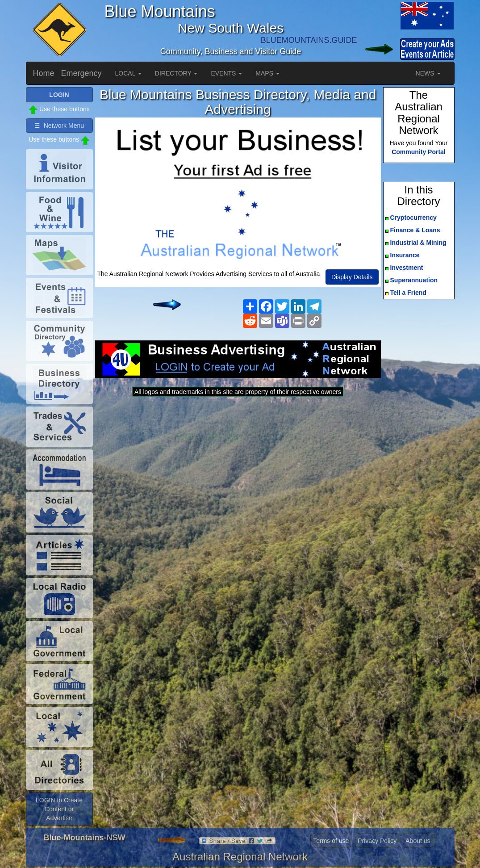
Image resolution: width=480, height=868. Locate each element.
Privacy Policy (377, 841)
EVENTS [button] (226, 73)
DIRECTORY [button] (176, 73)
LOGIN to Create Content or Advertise (59, 809)
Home (44, 73)
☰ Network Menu (59, 126)
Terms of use (331, 841)
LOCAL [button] (128, 73)
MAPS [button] (267, 73)
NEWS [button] (428, 73)
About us (418, 841)
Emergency (81, 73)
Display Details (352, 277)
